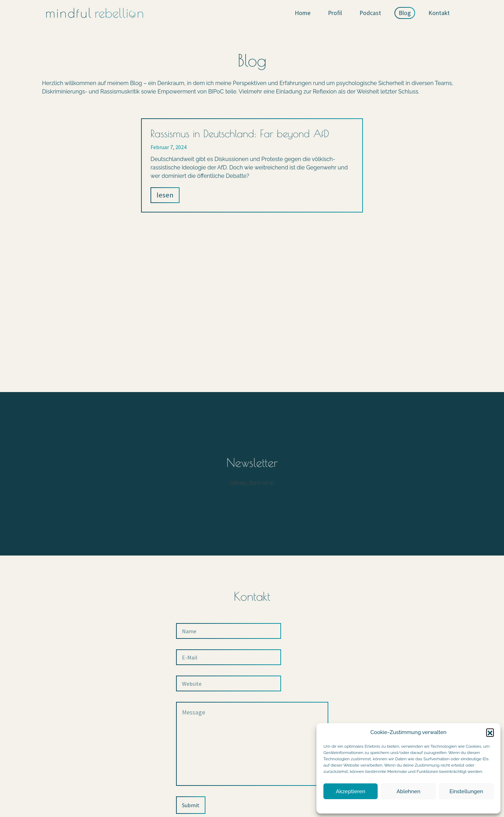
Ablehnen (408, 791)
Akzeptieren (351, 791)
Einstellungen (466, 791)
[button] (490, 732)
